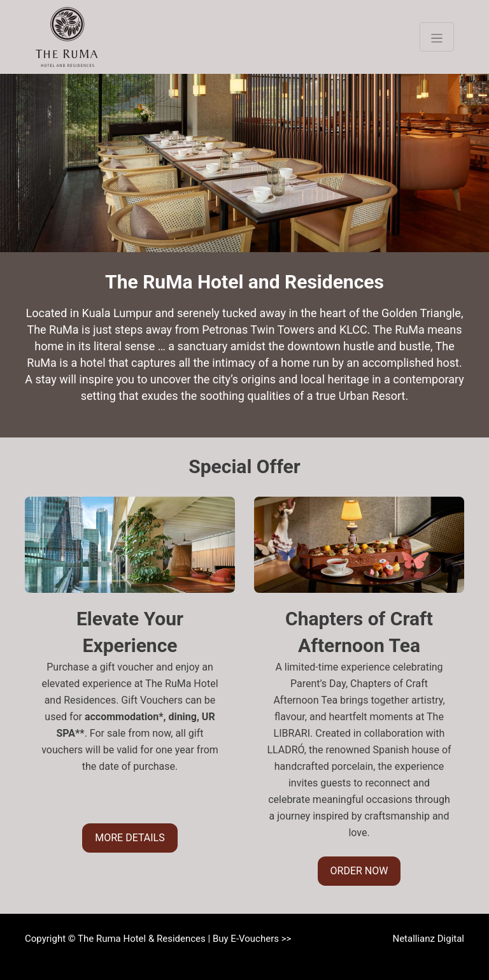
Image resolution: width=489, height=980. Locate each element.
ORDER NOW (359, 871)
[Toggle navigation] (437, 37)
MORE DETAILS (130, 838)
